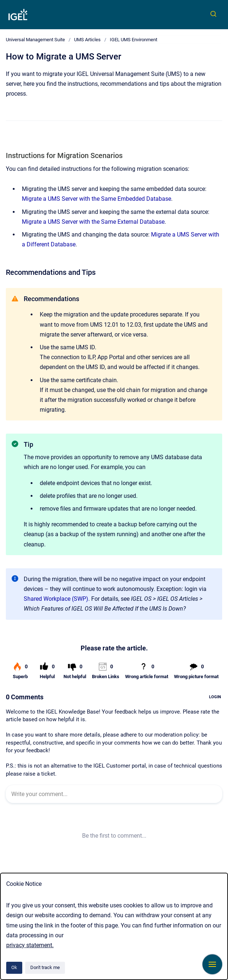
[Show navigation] (212, 964)
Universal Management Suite (35, 40)
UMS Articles (87, 40)
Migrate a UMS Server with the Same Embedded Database (96, 199)
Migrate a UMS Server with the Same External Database (93, 222)
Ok (14, 967)
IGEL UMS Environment (134, 40)
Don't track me (45, 967)
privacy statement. (30, 945)
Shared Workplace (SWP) (56, 599)
